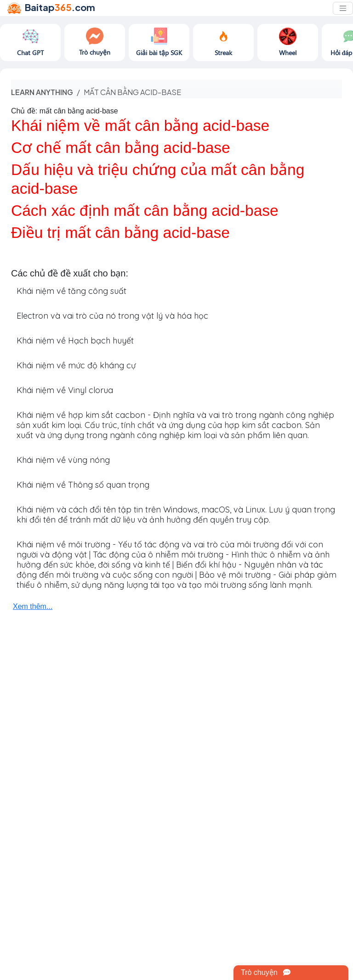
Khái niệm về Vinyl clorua (65, 390)
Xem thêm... (33, 606)
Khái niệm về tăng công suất (71, 291)
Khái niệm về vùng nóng (63, 460)
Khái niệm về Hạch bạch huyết (75, 341)
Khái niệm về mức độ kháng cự (76, 365)
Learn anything (42, 92)
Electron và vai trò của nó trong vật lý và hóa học (112, 316)
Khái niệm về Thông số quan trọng (83, 485)
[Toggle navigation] (343, 8)
